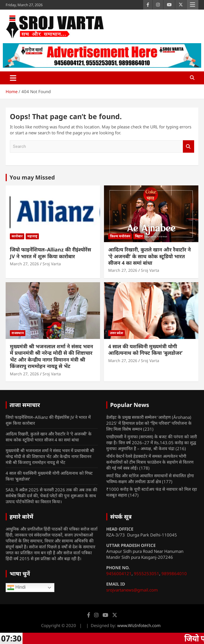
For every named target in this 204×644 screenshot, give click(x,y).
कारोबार (17, 236)
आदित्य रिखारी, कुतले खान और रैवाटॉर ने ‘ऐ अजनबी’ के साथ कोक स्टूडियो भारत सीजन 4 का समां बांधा (149, 256)
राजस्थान (18, 333)
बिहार (139, 236)
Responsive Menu (192, 5)
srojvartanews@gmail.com (132, 590)
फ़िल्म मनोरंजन (120, 236)
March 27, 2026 (24, 264)
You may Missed (32, 177)
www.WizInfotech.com (139, 625)
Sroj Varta (52, 264)
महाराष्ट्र (32, 236)
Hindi (16, 588)
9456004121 (119, 573)
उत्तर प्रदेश (117, 333)
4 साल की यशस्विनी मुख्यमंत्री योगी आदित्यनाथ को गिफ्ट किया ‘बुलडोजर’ (145, 350)
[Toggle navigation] (13, 78)
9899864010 (174, 573)
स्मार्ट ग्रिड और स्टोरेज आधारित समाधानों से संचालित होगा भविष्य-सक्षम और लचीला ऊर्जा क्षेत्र (150, 478)
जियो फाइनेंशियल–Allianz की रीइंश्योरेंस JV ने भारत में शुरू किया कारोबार (50, 253)
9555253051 (147, 573)
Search (189, 147)
